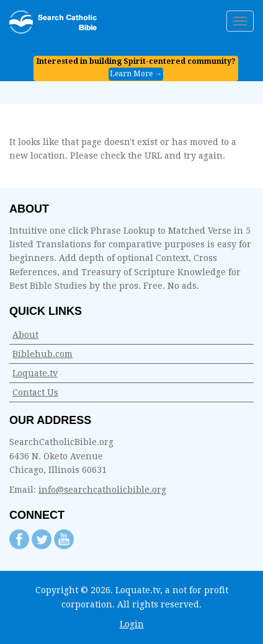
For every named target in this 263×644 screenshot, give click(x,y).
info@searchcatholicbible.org (102, 490)
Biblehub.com (42, 354)
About (25, 335)
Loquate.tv (35, 373)
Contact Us (35, 392)
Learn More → (136, 74)
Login (132, 624)
